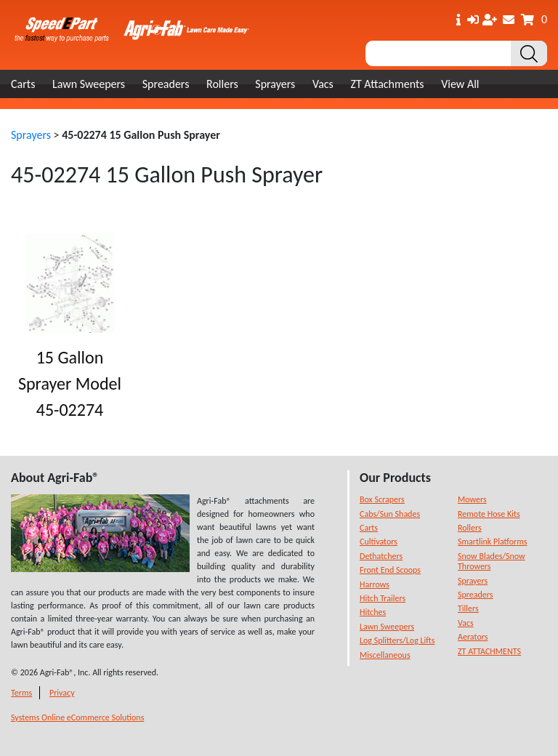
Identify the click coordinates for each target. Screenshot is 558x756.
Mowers (472, 499)
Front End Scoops (390, 570)
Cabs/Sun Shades (390, 514)
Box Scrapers (382, 499)
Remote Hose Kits (489, 514)
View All (460, 84)
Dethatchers (381, 556)
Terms (21, 693)
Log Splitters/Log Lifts (397, 640)
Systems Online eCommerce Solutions (77, 717)
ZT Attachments (387, 84)
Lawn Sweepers (89, 84)
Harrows (375, 584)
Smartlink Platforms (493, 542)
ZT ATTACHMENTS (489, 651)
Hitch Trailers (383, 598)
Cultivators (379, 542)
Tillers (468, 608)
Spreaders (166, 84)
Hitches (373, 612)
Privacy (62, 693)
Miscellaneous (385, 655)
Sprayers (275, 84)
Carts (23, 84)
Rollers (222, 84)
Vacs (323, 84)
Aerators (473, 637)
